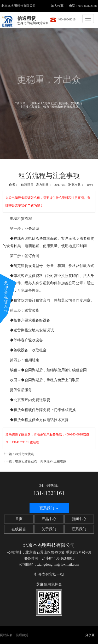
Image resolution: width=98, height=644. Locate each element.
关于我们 (49, 529)
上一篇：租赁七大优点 (18, 454)
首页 (19, 519)
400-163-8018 (63, 19)
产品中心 (49, 519)
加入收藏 (57, 6)
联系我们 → (49, 508)
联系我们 (79, 529)
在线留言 (19, 529)
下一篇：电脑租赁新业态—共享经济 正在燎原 (34, 461)
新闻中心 (79, 519)
